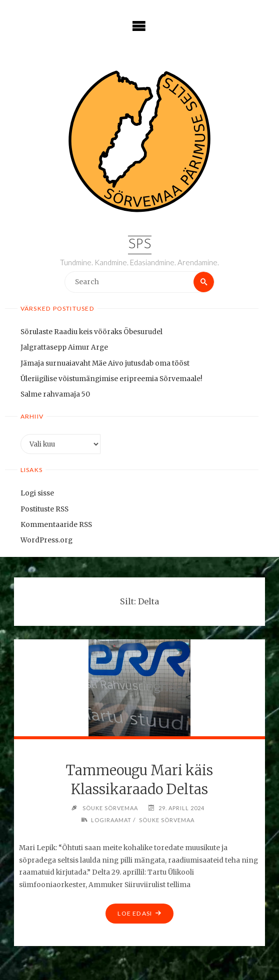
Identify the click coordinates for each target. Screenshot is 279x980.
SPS (140, 245)
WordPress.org (46, 540)
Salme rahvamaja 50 (55, 394)
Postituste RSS (44, 509)
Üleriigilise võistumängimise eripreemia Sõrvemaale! (111, 379)
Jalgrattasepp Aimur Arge (64, 347)
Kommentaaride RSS (56, 525)
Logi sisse (37, 493)
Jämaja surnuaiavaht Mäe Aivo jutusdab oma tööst (105, 363)
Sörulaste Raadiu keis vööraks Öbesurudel (91, 332)
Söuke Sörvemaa (167, 820)
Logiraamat (111, 820)
